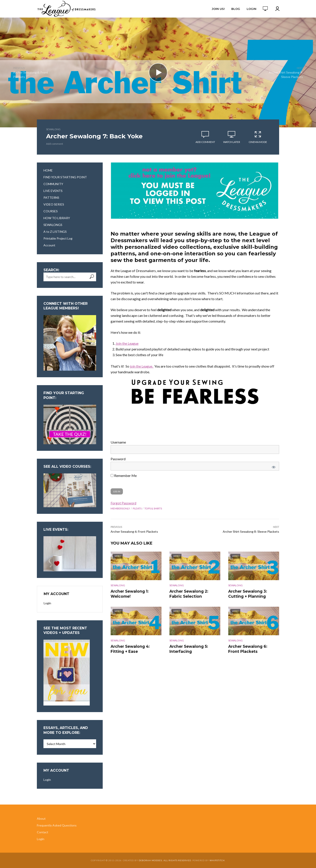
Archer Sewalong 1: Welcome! (129, 593)
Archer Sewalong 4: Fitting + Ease (136, 648)
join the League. (142, 366)
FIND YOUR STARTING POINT (65, 177)
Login (251, 9)
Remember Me (124, 476)
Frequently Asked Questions (57, 825)
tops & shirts (153, 508)
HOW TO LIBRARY (57, 218)
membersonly (120, 508)
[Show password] (273, 466)
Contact (43, 832)
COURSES (51, 211)
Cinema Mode (258, 137)
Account (49, 245)
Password (118, 459)
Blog (236, 9)
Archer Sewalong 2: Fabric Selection (194, 593)
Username (118, 442)
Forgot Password (124, 503)
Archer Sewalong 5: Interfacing (188, 648)
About (41, 818)
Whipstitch (217, 860)
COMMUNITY (53, 184)
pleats (137, 508)
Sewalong (53, 129)
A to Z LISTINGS (55, 232)
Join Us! (218, 9)
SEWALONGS (53, 225)
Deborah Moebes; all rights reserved (165, 860)
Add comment (55, 144)
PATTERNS (51, 198)
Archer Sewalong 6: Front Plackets (252, 648)
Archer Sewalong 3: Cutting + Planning (247, 593)
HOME (48, 170)
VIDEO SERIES (54, 204)
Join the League (127, 343)
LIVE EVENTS (53, 191)
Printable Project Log (58, 238)
